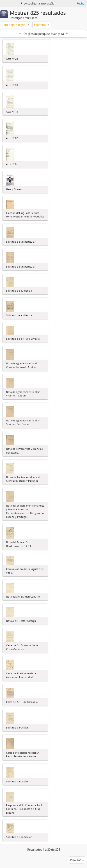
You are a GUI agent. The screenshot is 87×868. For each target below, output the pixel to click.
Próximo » (77, 860)
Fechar (81, 3)
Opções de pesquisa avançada (44, 34)
